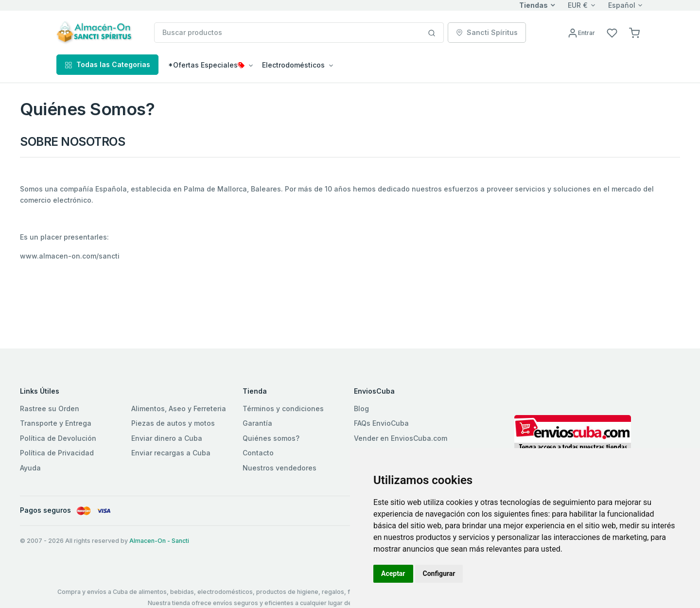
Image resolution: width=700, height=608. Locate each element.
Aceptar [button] (393, 573)
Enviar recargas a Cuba (171, 453)
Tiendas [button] (534, 5)
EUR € (578, 5)
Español (622, 5)
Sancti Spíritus (487, 32)
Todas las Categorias (107, 64)
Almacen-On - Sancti (159, 541)
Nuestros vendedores (280, 468)
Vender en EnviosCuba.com (401, 438)
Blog (361, 408)
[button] (634, 32)
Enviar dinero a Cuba (167, 438)
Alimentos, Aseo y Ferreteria (179, 408)
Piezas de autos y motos (173, 423)
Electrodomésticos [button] (293, 65)
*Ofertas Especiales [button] (206, 65)
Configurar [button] (439, 573)
